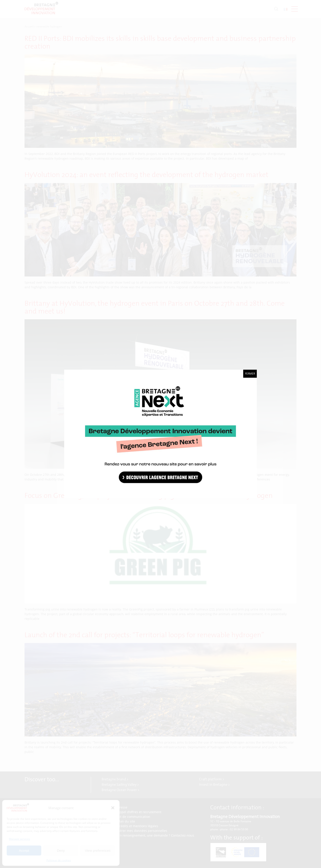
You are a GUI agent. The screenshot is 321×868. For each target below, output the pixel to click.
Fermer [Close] (250, 374)
